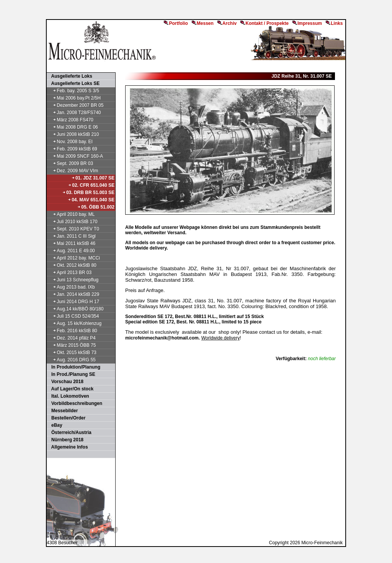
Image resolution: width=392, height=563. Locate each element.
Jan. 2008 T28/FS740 (74, 113)
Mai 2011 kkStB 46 (71, 243)
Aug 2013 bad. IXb (71, 287)
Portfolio (176, 23)
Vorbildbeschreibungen (75, 403)
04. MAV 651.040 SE (91, 200)
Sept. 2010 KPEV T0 (73, 229)
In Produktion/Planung (74, 367)
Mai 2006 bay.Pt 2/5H (74, 98)
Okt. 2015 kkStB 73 (72, 352)
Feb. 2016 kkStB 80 (72, 331)
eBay (55, 425)
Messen (203, 23)
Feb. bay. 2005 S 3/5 (73, 91)
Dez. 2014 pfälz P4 (72, 338)
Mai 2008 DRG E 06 (73, 127)
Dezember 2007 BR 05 (75, 105)
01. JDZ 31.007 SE (93, 178)
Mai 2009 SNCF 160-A (75, 156)
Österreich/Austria (69, 432)
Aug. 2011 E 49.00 (71, 251)
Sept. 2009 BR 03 (70, 163)
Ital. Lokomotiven (68, 396)
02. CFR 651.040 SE (91, 185)
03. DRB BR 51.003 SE (88, 193)
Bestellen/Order (66, 418)
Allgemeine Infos (68, 447)
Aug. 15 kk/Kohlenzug (74, 323)
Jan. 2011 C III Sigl (72, 236)
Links (334, 23)
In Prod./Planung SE (71, 374)
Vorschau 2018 (65, 382)
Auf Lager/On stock (70, 389)
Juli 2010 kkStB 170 (72, 222)
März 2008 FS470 (70, 120)
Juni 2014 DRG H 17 (73, 302)
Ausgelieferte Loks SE (73, 83)
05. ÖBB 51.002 (96, 207)
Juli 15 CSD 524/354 (73, 316)
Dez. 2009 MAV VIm (73, 171)
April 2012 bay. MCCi (74, 258)
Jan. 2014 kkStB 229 (73, 294)
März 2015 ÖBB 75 (72, 345)
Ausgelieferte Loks (70, 76)
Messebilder (63, 411)
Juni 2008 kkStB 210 (73, 134)
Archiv (227, 23)
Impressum (307, 23)
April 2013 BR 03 (69, 273)
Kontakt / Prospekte (265, 23)
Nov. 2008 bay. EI (70, 142)
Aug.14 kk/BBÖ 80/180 (75, 309)
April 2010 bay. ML (71, 214)
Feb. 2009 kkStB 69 (72, 149)
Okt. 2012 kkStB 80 (72, 265)
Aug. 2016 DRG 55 (72, 360)
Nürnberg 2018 (65, 440)
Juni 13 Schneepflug (73, 280)
